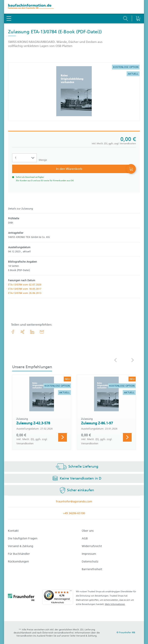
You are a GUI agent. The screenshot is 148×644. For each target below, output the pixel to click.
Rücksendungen (18, 561)
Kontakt (13, 531)
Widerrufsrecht (92, 546)
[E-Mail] (42, 332)
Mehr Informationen (115, 604)
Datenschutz (90, 561)
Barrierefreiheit (92, 569)
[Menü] (71, 592)
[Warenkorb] (138, 9)
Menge (43, 160)
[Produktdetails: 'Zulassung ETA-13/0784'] (74, 92)
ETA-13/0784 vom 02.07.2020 (25, 285)
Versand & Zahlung (21, 546)
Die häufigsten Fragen (23, 538)
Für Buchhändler (19, 554)
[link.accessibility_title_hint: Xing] (23, 332)
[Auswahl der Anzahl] (24, 158)
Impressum (89, 554)
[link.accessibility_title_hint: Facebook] (13, 332)
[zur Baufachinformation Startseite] (74, 7)
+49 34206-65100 (74, 513)
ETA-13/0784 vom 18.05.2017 (25, 289)
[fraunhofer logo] (21, 598)
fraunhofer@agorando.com (74, 501)
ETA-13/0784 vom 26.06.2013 (25, 293)
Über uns (88, 531)
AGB (85, 538)
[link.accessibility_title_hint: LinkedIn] (32, 332)
